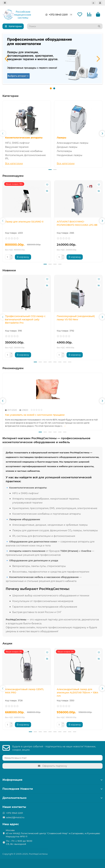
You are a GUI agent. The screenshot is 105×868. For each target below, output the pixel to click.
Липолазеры (64, 151)
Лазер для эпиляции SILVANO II (24, 222)
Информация (52, 780)
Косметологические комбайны (24, 151)
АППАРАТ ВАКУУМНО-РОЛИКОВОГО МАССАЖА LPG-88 (77, 223)
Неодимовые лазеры (70, 155)
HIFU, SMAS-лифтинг (17, 143)
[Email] (52, 758)
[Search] (65, 26)
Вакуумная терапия (17, 147)
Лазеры (61, 138)
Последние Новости (52, 789)
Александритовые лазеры (73, 143)
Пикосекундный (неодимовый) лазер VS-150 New (76, 318)
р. (94, 3)
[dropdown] (5, 3)
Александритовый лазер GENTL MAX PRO (24, 692)
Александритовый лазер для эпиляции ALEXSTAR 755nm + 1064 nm (77, 693)
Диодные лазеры (67, 147)
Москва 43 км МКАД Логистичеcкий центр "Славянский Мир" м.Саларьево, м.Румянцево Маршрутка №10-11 (53, 833)
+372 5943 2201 (56, 15)
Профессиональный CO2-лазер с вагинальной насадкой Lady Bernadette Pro (25, 320)
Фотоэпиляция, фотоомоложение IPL (25, 157)
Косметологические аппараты (24, 138)
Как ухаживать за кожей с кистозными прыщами (35, 415)
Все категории (14, 163)
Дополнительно (52, 798)
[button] (3, 134)
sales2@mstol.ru (15, 817)
